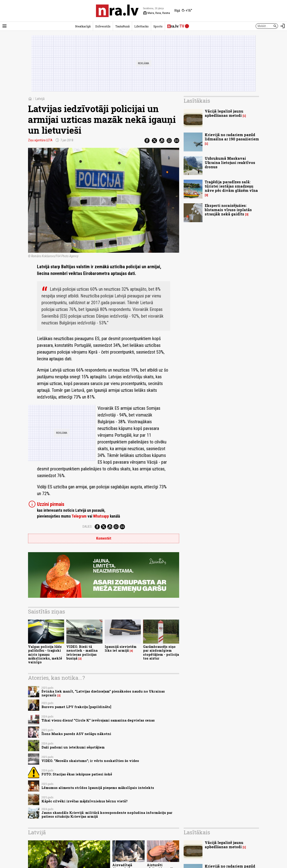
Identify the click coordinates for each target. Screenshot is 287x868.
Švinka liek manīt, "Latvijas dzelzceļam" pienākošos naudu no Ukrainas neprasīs (103, 693)
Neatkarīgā (83, 26)
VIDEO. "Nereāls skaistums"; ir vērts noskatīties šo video (90, 761)
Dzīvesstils (103, 26)
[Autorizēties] (283, 26)
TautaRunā (122, 26)
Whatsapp (101, 516)
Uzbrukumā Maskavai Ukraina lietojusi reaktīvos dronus (230, 163)
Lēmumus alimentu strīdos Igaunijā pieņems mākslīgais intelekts (98, 788)
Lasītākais (197, 101)
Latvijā (40, 99)
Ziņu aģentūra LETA (40, 140)
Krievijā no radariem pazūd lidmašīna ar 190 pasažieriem (232, 137)
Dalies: (87, 527)
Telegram (79, 516)
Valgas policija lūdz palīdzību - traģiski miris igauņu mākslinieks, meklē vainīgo (45, 654)
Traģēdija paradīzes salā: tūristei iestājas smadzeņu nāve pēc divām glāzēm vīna (231, 186)
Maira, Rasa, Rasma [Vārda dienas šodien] (157, 13)
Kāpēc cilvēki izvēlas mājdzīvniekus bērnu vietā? (85, 801)
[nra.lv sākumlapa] (117, 11)
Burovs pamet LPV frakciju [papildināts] (76, 707)
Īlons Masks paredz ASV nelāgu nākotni (76, 734)
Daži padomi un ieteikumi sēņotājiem (73, 747)
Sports (158, 26)
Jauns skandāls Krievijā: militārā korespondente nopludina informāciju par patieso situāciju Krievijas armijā (107, 815)
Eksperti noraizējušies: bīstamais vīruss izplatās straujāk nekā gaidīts (228, 210)
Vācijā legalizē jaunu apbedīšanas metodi (224, 113)
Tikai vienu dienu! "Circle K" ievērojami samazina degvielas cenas (98, 720)
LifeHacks (141, 26)
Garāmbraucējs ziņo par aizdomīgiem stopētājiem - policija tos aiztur (161, 652)
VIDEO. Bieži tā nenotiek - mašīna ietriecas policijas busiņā (82, 652)
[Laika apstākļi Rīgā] (183, 11)
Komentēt (104, 538)
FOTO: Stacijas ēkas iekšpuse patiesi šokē (77, 774)
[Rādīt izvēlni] (4, 26)
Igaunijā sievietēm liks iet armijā (121, 649)
